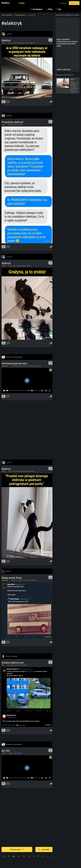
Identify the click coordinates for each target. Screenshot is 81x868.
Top (59, 9)
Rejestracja (74, 3)
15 (9, 856)
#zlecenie (15, 125)
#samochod (14, 580)
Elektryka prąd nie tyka (14, 363)
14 (14, 856)
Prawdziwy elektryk (12, 122)
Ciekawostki (5, 366)
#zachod (26, 366)
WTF (3, 665)
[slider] (16, 390)
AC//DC (6, 751)
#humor (11, 43)
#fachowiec (32, 471)
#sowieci (21, 580)
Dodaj (22, 3)
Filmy (50, 9)
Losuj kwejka (44, 850)
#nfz (20, 665)
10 (34, 856)
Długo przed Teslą (11, 578)
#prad (10, 125)
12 (24, 856)
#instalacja (14, 366)
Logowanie (63, 3)
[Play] (4, 391)
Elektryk (6, 40)
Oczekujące (38, 9)
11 (29, 856)
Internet (4, 753)
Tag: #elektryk (20, 15)
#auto (27, 43)
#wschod (20, 366)
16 (4, 856)
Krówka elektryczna (13, 663)
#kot (15, 266)
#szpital (16, 665)
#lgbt (15, 753)
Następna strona (17, 850)
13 (19, 856)
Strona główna (7, 15)
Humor (3, 43)
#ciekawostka (21, 43)
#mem (15, 43)
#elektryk (32, 43)
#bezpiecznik (38, 366)
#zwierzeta (23, 266)
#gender (11, 753)
